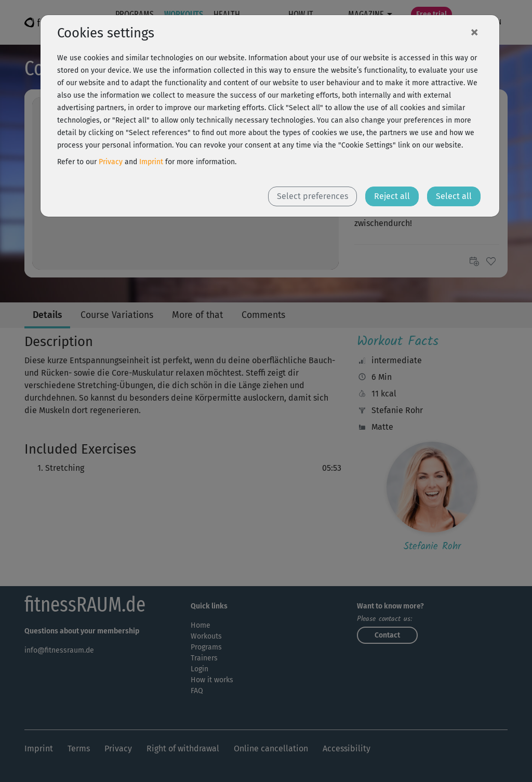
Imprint (151, 162)
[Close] (474, 32)
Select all (454, 196)
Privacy (111, 162)
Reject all (392, 196)
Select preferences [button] (312, 196)
